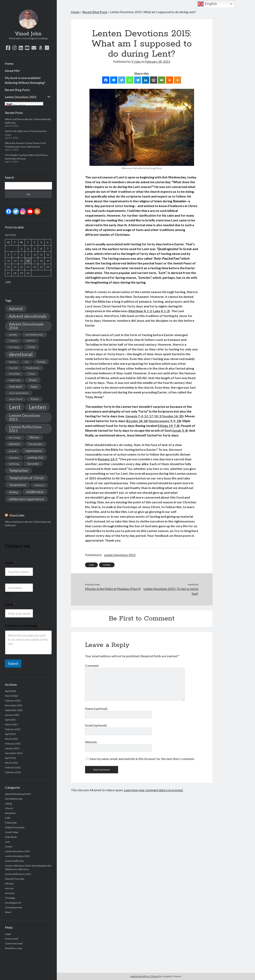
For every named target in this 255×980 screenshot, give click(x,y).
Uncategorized (13, 903)
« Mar (8, 282)
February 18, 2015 (158, 61)
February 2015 (13, 744)
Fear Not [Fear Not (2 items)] (13, 368)
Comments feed (14, 943)
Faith (8, 818)
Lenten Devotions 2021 (21, 97)
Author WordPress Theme (145, 976)
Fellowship (11, 823)
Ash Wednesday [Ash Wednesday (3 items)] (34, 335)
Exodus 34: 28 (137, 421)
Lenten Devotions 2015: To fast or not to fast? (171, 591)
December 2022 (14, 705)
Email (10, 604)
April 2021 (10, 720)
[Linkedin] (146, 80)
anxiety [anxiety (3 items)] (13, 335)
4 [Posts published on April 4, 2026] (41, 248)
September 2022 (14, 710)
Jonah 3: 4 (179, 430)
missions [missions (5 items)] (14, 444)
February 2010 (13, 772)
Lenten (9, 846)
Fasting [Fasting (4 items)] (41, 362)
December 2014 (14, 753)
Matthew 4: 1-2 (140, 311)
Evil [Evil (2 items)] (27, 362)
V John (136, 61)
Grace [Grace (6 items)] (33, 380)
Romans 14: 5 (107, 459)
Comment (92, 666)
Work (8, 912)
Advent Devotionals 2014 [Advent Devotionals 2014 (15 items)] (26, 326)
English (207, 4)
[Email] (162, 80)
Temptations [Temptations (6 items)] (18, 485)
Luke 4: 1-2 (161, 311)
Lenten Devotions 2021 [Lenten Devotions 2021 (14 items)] (25, 417)
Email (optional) (96, 725)
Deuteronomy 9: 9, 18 (164, 421)
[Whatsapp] (130, 80)
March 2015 (11, 739)
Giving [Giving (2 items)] (31, 374)
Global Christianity (15, 827)
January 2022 (12, 715)
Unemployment (13, 907)
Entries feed (12, 939)
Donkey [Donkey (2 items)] (13, 362)
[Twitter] (122, 80)
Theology (10, 898)
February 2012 (13, 767)
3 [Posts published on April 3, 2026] (35, 248)
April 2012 (10, 758)
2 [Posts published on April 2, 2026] (28, 248)
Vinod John (28, 34)
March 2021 (11, 724)
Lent (7, 842)
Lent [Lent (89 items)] (15, 407)
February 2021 (13, 729)
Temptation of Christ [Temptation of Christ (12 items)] (26, 478)
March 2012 (11, 763)
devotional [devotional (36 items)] (21, 354)
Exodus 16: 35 (172, 416)
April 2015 (10, 734)
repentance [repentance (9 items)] (34, 451)
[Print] (170, 80)
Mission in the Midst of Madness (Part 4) (113, 589)
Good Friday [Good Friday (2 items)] (15, 380)
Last (8, 595)
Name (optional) (96, 709)
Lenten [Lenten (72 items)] (37, 407)
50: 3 (158, 416)
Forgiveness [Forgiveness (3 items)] (33, 368)
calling (8, 803)
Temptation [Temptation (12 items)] (19, 470)
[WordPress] (154, 80)
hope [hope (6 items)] (34, 386)
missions (10, 893)
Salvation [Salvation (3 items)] (14, 458)
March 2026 (11, 696)
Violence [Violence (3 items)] (39, 485)
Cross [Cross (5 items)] (31, 347)
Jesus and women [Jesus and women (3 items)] (19, 393)
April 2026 (10, 691)
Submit (13, 664)
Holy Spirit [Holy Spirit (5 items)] (16, 387)
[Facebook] (106, 80)
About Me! (12, 71)
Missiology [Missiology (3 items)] (15, 438)
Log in (8, 934)
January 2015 (12, 748)
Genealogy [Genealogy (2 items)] (14, 374)
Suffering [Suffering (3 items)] (14, 464)
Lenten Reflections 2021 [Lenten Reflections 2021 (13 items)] (25, 429)
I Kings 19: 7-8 (169, 426)
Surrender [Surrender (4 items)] (33, 464)
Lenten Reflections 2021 (18, 874)
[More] (178, 80)
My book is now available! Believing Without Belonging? (25, 80)
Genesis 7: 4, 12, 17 (139, 416)
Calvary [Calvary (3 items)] (13, 341)
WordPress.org (13, 948)
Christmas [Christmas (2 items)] (14, 347)
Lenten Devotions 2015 (17, 851)
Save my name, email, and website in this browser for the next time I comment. (142, 759)
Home (9, 63)
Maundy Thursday (15, 879)
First (8, 579)
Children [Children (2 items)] (30, 341)
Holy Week (11, 837)
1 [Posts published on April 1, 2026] (21, 248)
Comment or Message (22, 625)
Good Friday (12, 832)
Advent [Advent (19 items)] (16, 309)
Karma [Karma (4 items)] (35, 399)
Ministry (9, 884)
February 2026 (13, 701)
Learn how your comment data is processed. (153, 790)
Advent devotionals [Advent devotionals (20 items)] (28, 316)
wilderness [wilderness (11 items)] (35, 492)
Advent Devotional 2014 (18, 794)
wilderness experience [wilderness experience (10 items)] (26, 499)
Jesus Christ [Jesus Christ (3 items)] (16, 399)
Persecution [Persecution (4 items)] (35, 444)
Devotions (10, 813)
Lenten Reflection (14, 861)
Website (91, 742)
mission (9, 888)
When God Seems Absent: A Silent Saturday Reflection (28, 524)
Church (9, 808)
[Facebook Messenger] (114, 80)
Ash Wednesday (14, 799)
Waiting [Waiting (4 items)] (13, 492)
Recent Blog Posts (17, 90)
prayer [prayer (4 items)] (13, 451)
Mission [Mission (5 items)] (34, 437)
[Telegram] (138, 80)
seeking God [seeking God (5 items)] (35, 457)
